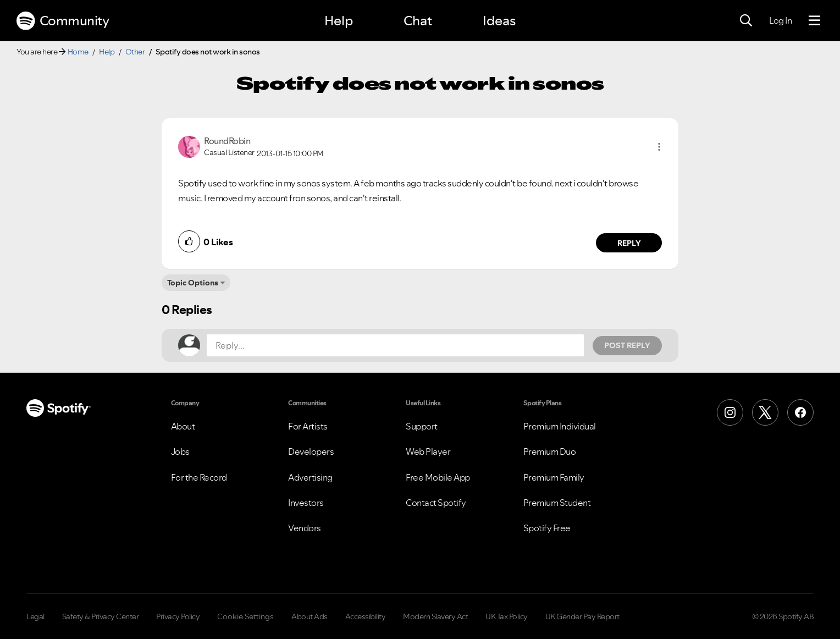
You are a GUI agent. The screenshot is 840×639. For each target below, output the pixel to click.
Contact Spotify (436, 503)
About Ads (310, 616)
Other (135, 52)
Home (78, 52)
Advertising (310, 477)
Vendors (305, 528)
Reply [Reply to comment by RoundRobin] (629, 243)
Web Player (428, 451)
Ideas (499, 21)
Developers (311, 451)
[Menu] (814, 21)
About (183, 426)
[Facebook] (800, 412)
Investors (306, 503)
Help (339, 21)
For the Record (199, 477)
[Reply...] (395, 345)
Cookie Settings (245, 616)
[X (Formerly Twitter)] (765, 412)
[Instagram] (730, 412)
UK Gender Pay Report (582, 616)
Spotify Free (547, 528)
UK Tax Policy (507, 616)
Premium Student (557, 503)
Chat (418, 21)
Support (422, 426)
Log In (780, 20)
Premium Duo (550, 451)
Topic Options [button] (193, 283)
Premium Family (554, 477)
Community (63, 21)
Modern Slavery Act (435, 616)
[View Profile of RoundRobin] (227, 141)
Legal (35, 616)
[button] (659, 147)
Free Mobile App (438, 477)
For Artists (308, 426)
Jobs (180, 451)
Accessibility (366, 616)
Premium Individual (560, 426)
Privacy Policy (178, 616)
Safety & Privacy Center (101, 616)
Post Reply (627, 345)
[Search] (746, 21)
